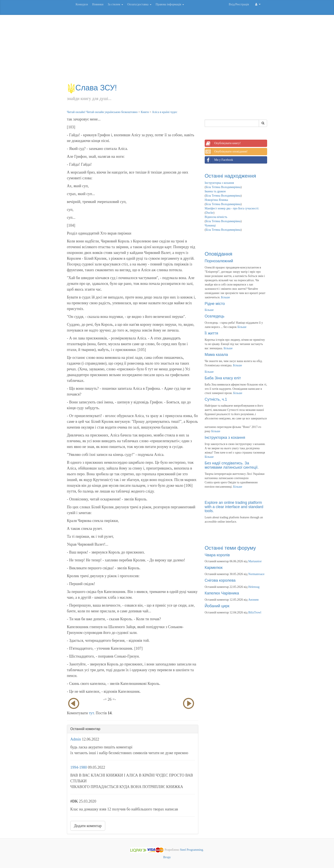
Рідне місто (215, 304)
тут (91, 713)
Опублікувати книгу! (223, 143)
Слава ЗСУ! (92, 88)
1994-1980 (79, 767)
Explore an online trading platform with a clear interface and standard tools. (234, 507)
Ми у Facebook (219, 160)
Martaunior (255, 561)
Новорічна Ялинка (216, 200)
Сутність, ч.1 (216, 399)
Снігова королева (220, 580)
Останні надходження (230, 176)
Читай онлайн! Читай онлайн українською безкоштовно (102, 112)
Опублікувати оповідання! (226, 152)
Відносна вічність (216, 217)
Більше (225, 297)
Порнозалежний (219, 261)
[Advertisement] (167, 51)
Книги (145, 112)
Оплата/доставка (139, 4)
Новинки (98, 4)
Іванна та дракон (215, 191)
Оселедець (215, 316)
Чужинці (210, 225)
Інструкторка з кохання (219, 183)
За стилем (115, 4)
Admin (76, 739)
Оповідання (219, 254)
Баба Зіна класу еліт (223, 378)
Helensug (254, 587)
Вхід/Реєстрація (239, 4)
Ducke (209, 213)
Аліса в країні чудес (165, 112)
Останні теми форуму (230, 548)
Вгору (167, 857)
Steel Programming (192, 850)
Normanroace (256, 574)
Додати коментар (88, 826)
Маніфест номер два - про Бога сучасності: (232, 208)
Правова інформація (170, 4)
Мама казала (216, 355)
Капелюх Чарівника (222, 593)
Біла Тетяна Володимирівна (223, 187)
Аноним (253, 600)
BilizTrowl (255, 612)
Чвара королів (217, 555)
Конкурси (82, 4)
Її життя (211, 333)
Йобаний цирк (217, 606)
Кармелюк (214, 568)
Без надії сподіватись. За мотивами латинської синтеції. (232, 465)
